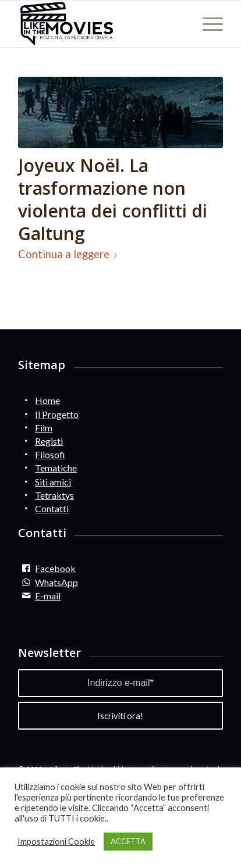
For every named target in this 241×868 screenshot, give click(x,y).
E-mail (48, 596)
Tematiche (56, 468)
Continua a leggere (70, 254)
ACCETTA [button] (128, 841)
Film (44, 428)
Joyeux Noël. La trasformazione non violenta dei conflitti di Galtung (113, 199)
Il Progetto (57, 414)
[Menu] (207, 24)
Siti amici (53, 482)
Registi (49, 441)
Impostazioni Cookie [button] (56, 842)
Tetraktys (54, 495)
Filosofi (50, 454)
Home (47, 400)
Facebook (55, 568)
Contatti (52, 508)
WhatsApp (56, 582)
